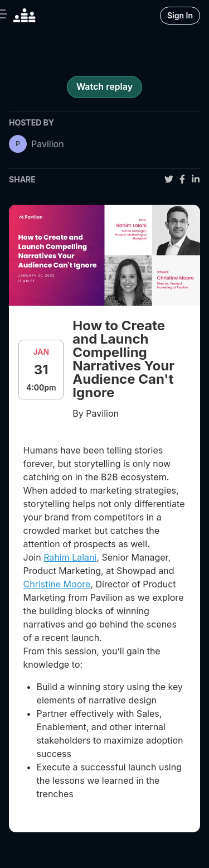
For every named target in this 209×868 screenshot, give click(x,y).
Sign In (180, 15)
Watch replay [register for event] (104, 86)
